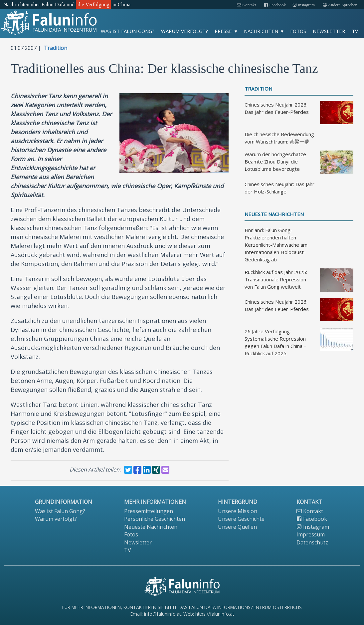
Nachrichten (261, 31)
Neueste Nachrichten (274, 214)
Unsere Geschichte (241, 519)
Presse (223, 31)
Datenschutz (312, 542)
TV (355, 31)
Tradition (56, 48)
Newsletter (329, 31)
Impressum (311, 534)
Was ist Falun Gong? (128, 31)
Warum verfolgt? (184, 31)
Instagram (304, 5)
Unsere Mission (238, 511)
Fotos (298, 31)
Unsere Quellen (237, 527)
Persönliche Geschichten (155, 519)
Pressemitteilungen (149, 511)
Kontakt (246, 5)
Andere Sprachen (340, 5)
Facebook (275, 5)
